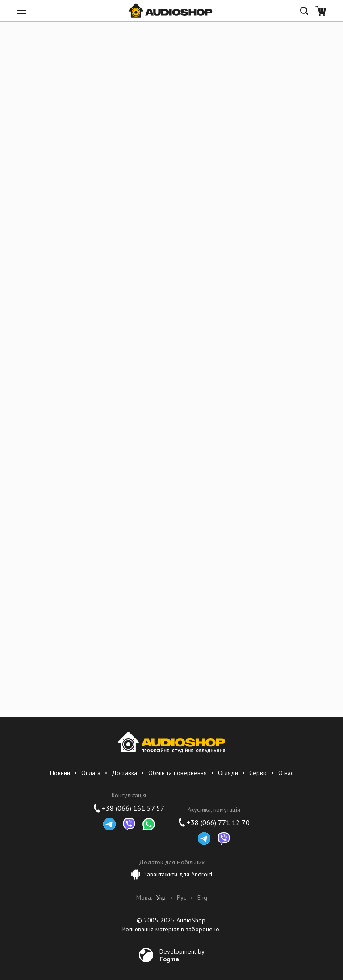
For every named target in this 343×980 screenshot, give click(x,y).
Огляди (228, 773)
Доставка (124, 773)
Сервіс (258, 773)
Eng (202, 898)
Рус (182, 898)
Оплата (91, 773)
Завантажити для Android (172, 874)
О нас (286, 773)
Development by (182, 955)
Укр (161, 898)
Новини (60, 773)
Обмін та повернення (178, 773)
